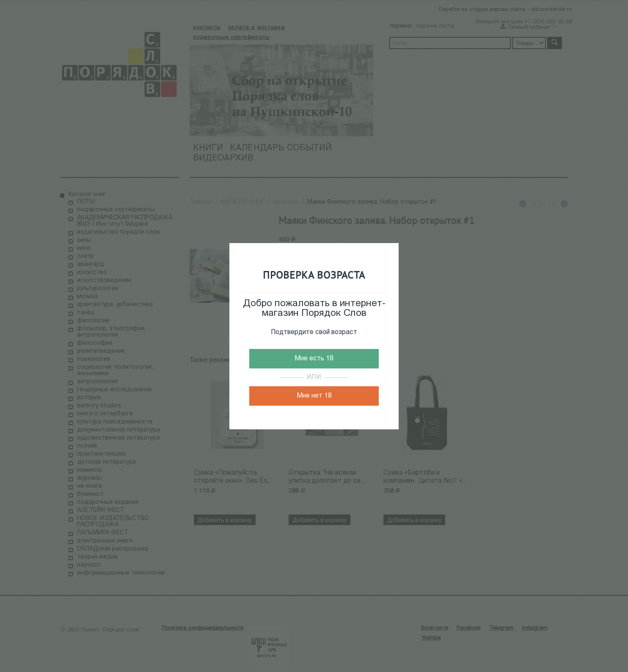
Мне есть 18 (314, 359)
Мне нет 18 (314, 396)
